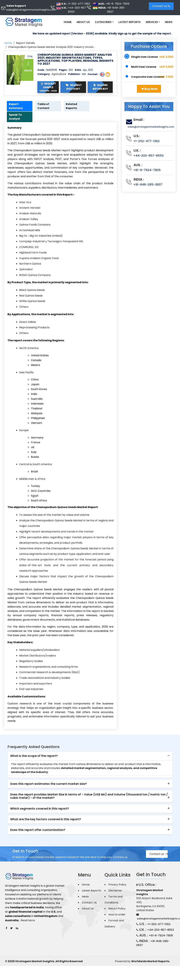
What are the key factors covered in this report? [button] (46, 820)
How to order (117, 915)
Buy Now (149, 89)
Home (68, 22)
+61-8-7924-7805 (118, 4)
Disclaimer (115, 891)
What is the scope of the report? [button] (34, 756)
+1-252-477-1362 (79, 4)
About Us (83, 22)
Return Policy (117, 909)
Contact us (159, 854)
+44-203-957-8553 (78, 10)
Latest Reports (130, 22)
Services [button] (152, 22)
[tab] (90, 757)
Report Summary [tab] (17, 106)
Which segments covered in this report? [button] (40, 809)
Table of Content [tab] (44, 106)
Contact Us (161, 6)
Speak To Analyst (16, 117)
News (169, 22)
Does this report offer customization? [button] (38, 830)
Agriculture (59, 74)
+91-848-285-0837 (116, 10)
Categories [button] (103, 22)
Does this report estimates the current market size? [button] (49, 784)
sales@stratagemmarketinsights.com (31, 10)
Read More (28, 921)
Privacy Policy (117, 885)
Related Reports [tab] (72, 106)
